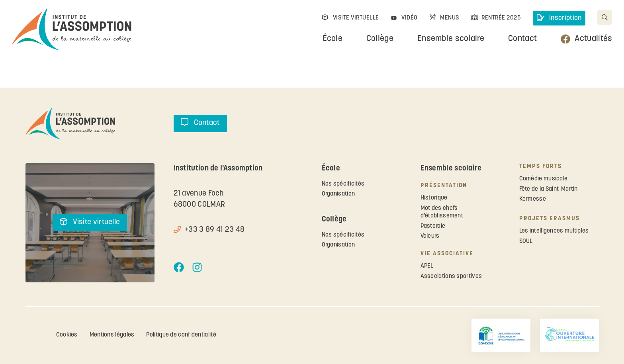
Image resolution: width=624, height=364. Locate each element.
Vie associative (447, 254)
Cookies (67, 335)
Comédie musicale (544, 179)
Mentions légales (112, 335)
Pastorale (433, 226)
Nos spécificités (343, 184)
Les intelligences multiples (554, 231)
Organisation (338, 194)
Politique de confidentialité (181, 335)
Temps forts (541, 167)
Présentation (444, 186)
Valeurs (430, 236)
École (333, 39)
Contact (522, 39)
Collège (379, 39)
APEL (427, 266)
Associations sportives (451, 277)
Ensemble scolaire (450, 39)
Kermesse (533, 199)
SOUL (526, 242)
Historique (434, 198)
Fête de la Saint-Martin (549, 189)
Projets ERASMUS (550, 219)
